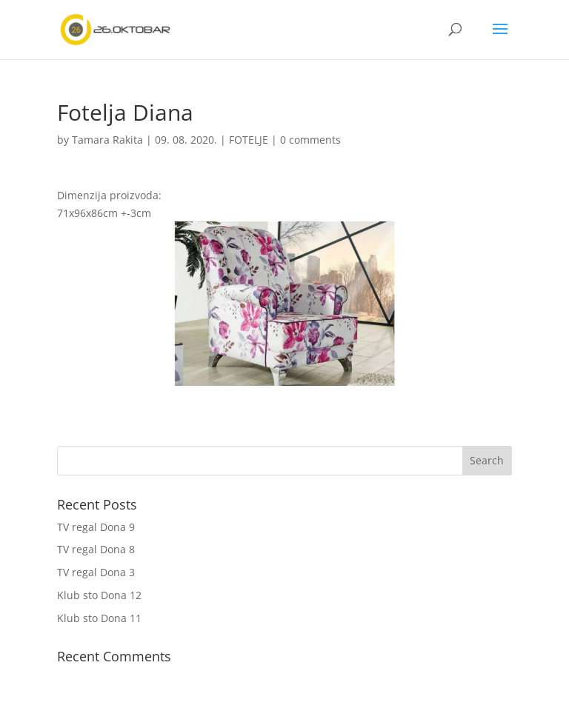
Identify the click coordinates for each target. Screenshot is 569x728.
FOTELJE (249, 140)
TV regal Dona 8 (96, 549)
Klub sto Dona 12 (99, 595)
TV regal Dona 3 (96, 572)
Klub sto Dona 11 (99, 618)
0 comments (310, 140)
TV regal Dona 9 (96, 527)
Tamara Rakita (107, 140)
